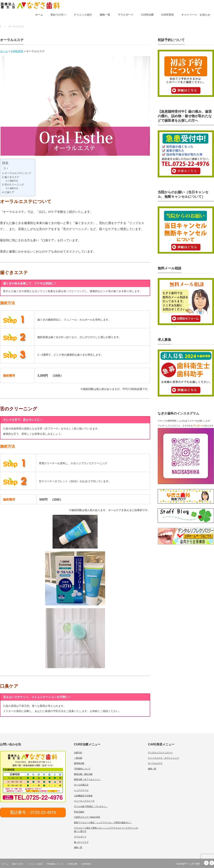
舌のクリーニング (14, 185)
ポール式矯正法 (81, 785)
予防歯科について (82, 769)
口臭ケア (9, 192)
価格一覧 (105, 15)
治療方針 (78, 753)
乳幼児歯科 (79, 812)
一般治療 (78, 758)
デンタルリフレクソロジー (160, 753)
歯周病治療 (79, 763)
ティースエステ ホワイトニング (163, 758)
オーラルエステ (155, 763)
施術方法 (14, 181)
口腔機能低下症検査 (83, 796)
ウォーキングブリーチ (84, 801)
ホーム (39, 15)
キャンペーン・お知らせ (196, 15)
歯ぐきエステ (12, 177)
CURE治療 (147, 15)
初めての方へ (58, 15)
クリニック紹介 (83, 15)
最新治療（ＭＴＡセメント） (87, 779)
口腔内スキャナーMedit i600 (87, 817)
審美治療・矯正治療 (83, 774)
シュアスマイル (81, 790)
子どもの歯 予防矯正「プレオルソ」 (91, 806)
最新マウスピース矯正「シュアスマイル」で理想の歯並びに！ (103, 822)
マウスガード (126, 15)
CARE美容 (168, 15)
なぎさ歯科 (195, 864)
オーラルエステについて (18, 173)
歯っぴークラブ (81, 842)
